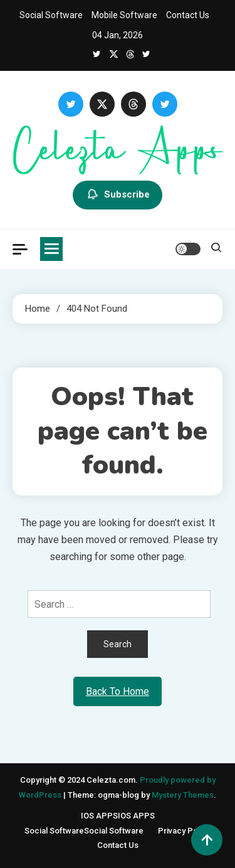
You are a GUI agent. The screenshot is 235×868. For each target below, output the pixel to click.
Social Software (51, 15)
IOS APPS (118, 816)
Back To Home (118, 691)
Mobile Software (124, 15)
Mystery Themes (183, 795)
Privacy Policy (184, 831)
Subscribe (118, 195)
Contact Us (188, 15)
